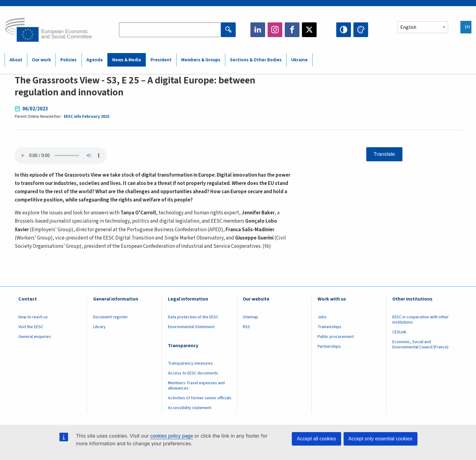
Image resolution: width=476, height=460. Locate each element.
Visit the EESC (31, 327)
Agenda (95, 60)
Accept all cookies (316, 439)
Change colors (361, 30)
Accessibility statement (190, 408)
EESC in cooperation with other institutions (421, 320)
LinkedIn (258, 30)
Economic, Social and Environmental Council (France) (421, 345)
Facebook (292, 30)
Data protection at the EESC (193, 317)
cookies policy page (172, 436)
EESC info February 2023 (87, 117)
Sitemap (250, 317)
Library (99, 327)
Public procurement (336, 337)
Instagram (275, 30)
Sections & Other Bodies (256, 60)
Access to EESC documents (193, 373)
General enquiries (35, 337)
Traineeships (329, 327)
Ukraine (299, 60)
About (16, 60)
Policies (69, 60)
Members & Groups (201, 60)
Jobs (322, 317)
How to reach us (33, 317)
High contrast (344, 30)
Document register (110, 317)
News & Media (127, 60)
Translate (384, 154)
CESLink (399, 332)
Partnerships (329, 347)
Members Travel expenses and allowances (196, 386)
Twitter (309, 30)
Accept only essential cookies (381, 439)
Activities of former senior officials (200, 398)
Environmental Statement (191, 327)
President (161, 60)
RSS (246, 327)
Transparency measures (190, 363)
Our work (41, 60)
